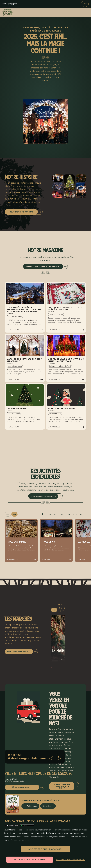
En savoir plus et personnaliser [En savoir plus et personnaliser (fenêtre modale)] (70, 860)
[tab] (42, 514)
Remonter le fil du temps (21, 212)
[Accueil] (9, 12)
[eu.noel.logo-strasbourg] (9, 4)
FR (85, 4)
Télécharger (32, 806)
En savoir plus (13, 330)
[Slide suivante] (14, 514)
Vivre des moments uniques (43, 496)
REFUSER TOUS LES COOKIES (30, 860)
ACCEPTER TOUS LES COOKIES (45, 849)
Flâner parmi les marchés (19, 652)
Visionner (50, 806)
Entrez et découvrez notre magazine (43, 266)
